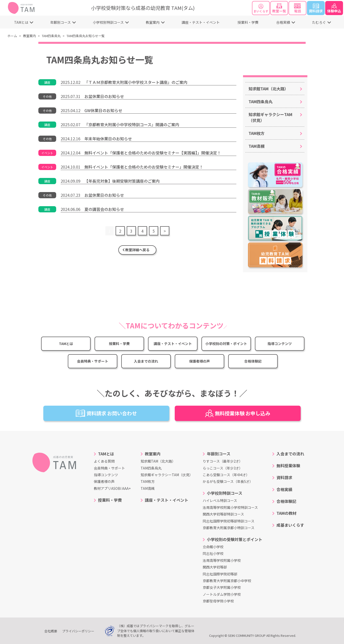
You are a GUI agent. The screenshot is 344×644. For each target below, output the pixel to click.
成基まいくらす (290, 525)
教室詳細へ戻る (137, 250)
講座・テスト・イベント (201, 22)
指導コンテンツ (280, 344)
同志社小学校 (213, 553)
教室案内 (153, 22)
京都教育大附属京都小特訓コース (229, 528)
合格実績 (283, 22)
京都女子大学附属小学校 (222, 587)
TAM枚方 (257, 133)
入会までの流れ (146, 361)
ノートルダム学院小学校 (222, 594)
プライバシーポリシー (78, 631)
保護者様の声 (199, 361)
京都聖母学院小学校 (218, 601)
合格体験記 (253, 361)
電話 (298, 8)
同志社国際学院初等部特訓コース (229, 521)
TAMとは (21, 22)
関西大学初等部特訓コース (223, 514)
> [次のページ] (165, 231)
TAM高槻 (257, 146)
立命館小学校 (213, 547)
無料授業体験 (288, 466)
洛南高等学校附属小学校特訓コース (230, 507)
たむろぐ (319, 22)
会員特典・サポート (93, 361)
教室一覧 (279, 8)
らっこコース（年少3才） (223, 468)
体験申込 (334, 8)
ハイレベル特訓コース (220, 500)
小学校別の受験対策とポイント (235, 539)
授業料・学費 (248, 22)
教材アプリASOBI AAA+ (112, 488)
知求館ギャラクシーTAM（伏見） (270, 117)
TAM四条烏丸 (51, 36)
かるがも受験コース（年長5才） (228, 481)
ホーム (12, 36)
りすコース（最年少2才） (223, 461)
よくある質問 (104, 461)
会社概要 (51, 631)
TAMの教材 (286, 513)
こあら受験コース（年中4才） (226, 475)
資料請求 (316, 8)
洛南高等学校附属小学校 (222, 560)
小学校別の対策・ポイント (226, 344)
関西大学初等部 (215, 567)
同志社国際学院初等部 (220, 574)
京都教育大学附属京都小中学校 (227, 581)
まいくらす (261, 9)
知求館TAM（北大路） (268, 89)
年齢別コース (61, 22)
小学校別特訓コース (108, 22)
